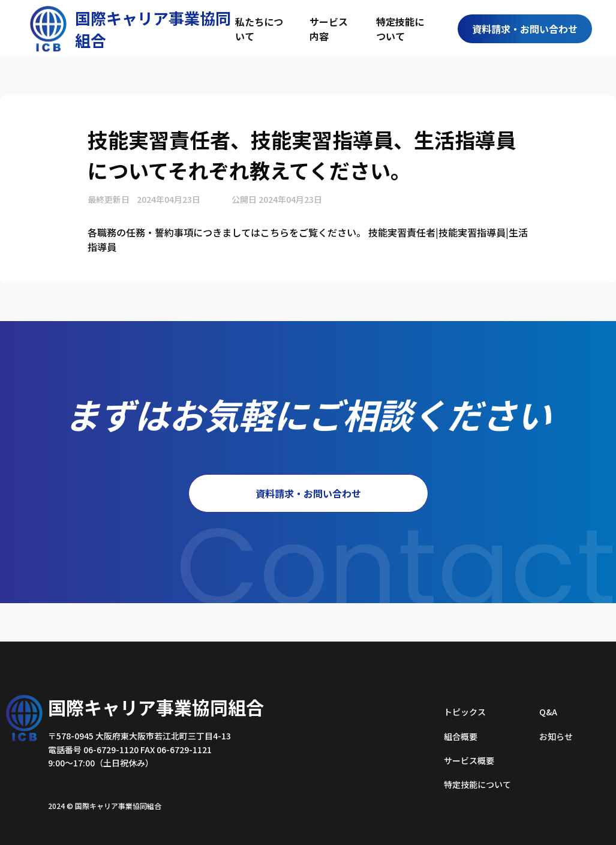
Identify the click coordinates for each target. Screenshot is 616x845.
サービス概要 (469, 760)
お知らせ (556, 736)
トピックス (465, 712)
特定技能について (400, 29)
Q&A (548, 712)
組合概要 (461, 736)
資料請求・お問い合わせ (525, 29)
